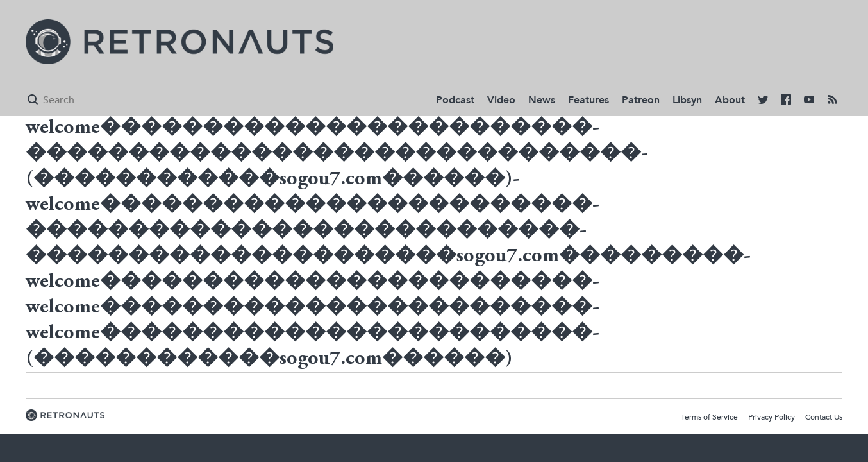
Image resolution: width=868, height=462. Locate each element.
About (730, 100)
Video (501, 100)
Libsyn (687, 100)
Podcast (455, 100)
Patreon (641, 100)
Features (588, 100)
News (542, 100)
